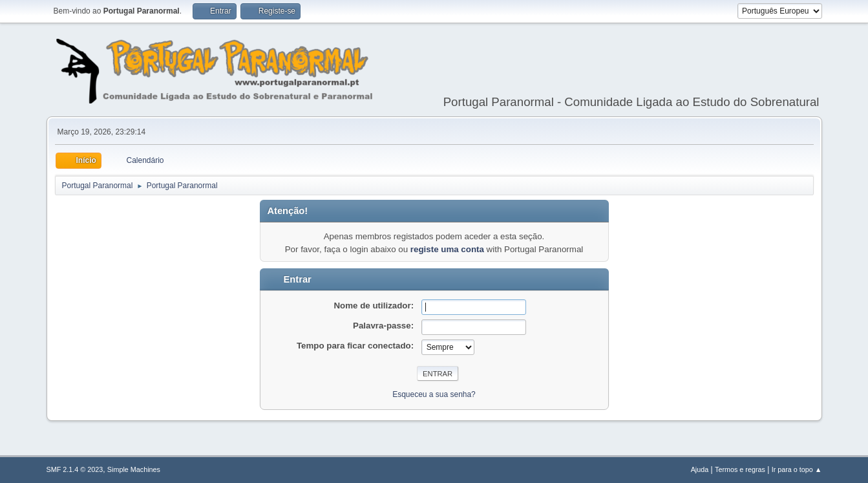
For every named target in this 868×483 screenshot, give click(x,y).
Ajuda (700, 469)
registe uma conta (447, 249)
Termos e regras (740, 469)
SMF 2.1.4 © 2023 (75, 469)
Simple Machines (134, 469)
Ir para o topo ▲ (797, 469)
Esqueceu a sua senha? (434, 394)
